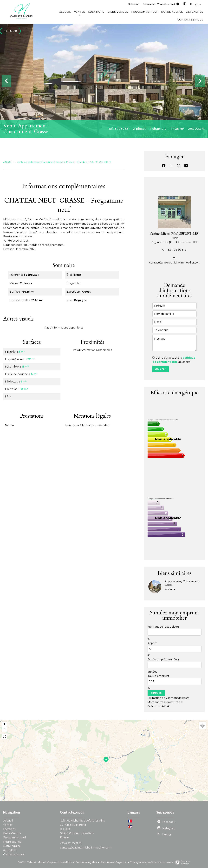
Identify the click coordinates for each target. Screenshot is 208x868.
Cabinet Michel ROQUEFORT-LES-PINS (175, 236)
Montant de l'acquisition (163, 627)
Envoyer (161, 369)
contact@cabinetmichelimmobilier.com (175, 263)
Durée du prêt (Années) (163, 660)
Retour (10, 31)
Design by (182, 862)
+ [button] (4, 724)
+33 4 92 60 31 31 (177, 250)
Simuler (156, 693)
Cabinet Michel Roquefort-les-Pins (82, 821)
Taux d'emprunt (158, 676)
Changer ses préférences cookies (151, 862)
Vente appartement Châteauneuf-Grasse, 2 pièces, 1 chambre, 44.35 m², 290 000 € (64, 162)
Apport (152, 643)
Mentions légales (86, 862)
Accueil (7, 162)
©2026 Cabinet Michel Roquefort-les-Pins (45, 862)
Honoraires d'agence (113, 862)
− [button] (4, 729)
